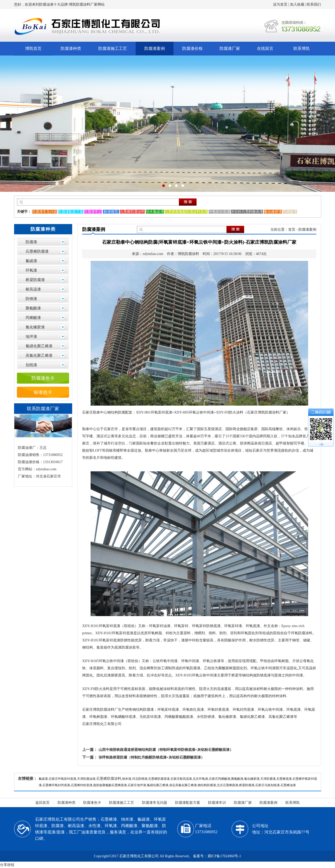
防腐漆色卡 (43, 378)
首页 (292, 230)
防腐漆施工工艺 (113, 48)
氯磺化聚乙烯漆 (39, 346)
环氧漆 (31, 270)
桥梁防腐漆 (35, 280)
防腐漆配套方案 (188, 803)
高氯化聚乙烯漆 (39, 355)
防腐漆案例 (155, 48)
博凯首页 (33, 48)
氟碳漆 (31, 261)
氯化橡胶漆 (35, 327)
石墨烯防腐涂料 (109, 779)
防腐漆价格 (192, 48)
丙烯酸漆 (33, 318)
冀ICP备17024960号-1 (224, 856)
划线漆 (31, 365)
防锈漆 (31, 299)
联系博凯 (301, 48)
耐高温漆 (33, 289)
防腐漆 (31, 242)
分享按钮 (7, 865)
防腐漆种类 (71, 48)
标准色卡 (43, 392)
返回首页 (42, 803)
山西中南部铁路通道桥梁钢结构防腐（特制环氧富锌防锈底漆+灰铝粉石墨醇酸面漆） (166, 750)
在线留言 (265, 48)
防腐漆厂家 (230, 48)
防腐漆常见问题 (155, 803)
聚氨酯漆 (33, 308)
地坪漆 (31, 337)
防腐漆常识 (217, 803)
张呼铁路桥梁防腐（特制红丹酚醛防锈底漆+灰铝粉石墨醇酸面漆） (152, 757)
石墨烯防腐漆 (37, 251)
